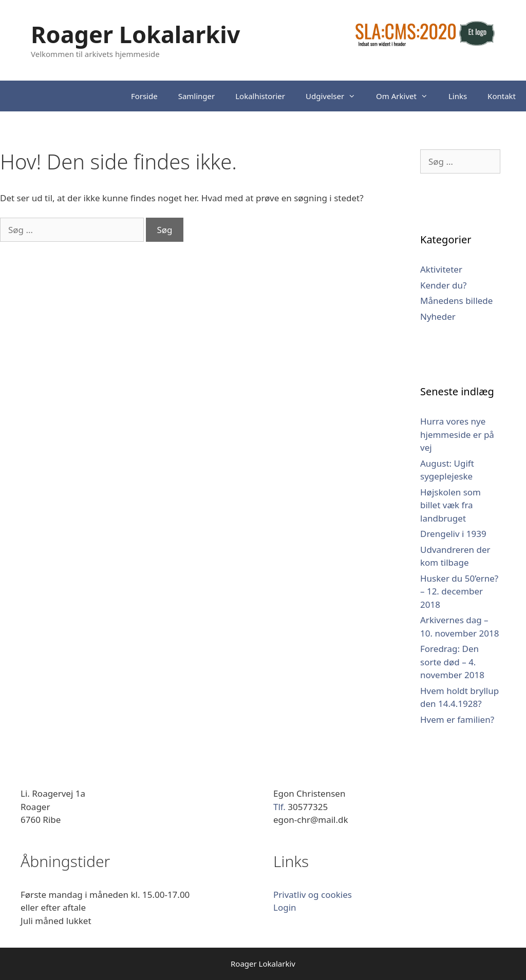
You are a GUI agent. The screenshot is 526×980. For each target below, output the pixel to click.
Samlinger (197, 96)
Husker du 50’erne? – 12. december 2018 (459, 591)
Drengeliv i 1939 (453, 534)
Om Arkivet (407, 96)
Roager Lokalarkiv (135, 34)
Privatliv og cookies (313, 895)
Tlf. (280, 807)
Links (458, 96)
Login (285, 907)
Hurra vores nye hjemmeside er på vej (457, 434)
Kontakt (502, 96)
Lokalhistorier (260, 96)
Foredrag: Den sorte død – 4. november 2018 (452, 662)
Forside (144, 96)
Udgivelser (336, 96)
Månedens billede (456, 301)
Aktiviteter (441, 269)
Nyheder (438, 316)
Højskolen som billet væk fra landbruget (450, 505)
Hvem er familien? (457, 719)
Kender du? (443, 285)
